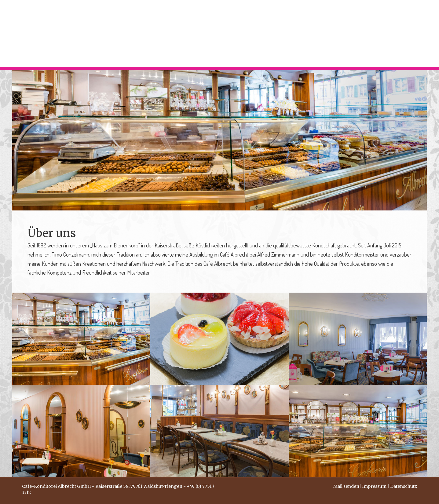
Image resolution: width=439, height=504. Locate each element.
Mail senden (346, 486)
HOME (234, 33)
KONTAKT (399, 33)
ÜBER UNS (362, 33)
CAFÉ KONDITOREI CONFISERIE (295, 33)
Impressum (374, 486)
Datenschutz (404, 486)
